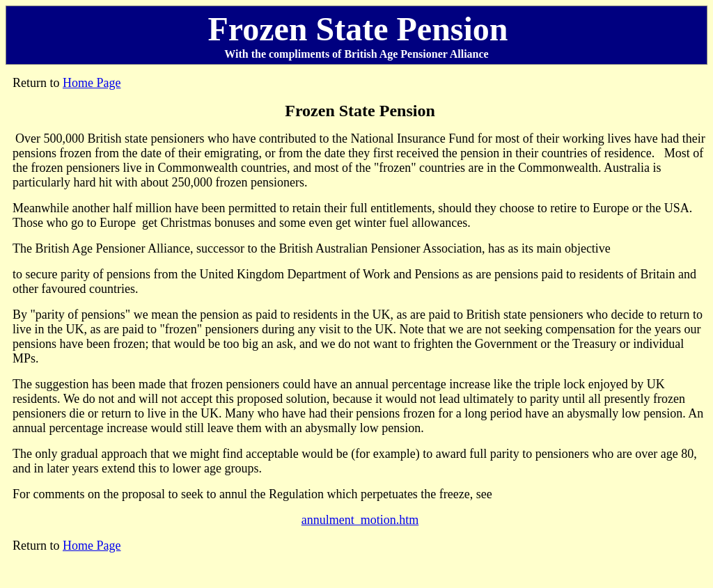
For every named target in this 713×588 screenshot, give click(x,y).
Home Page (92, 83)
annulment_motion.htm (360, 520)
